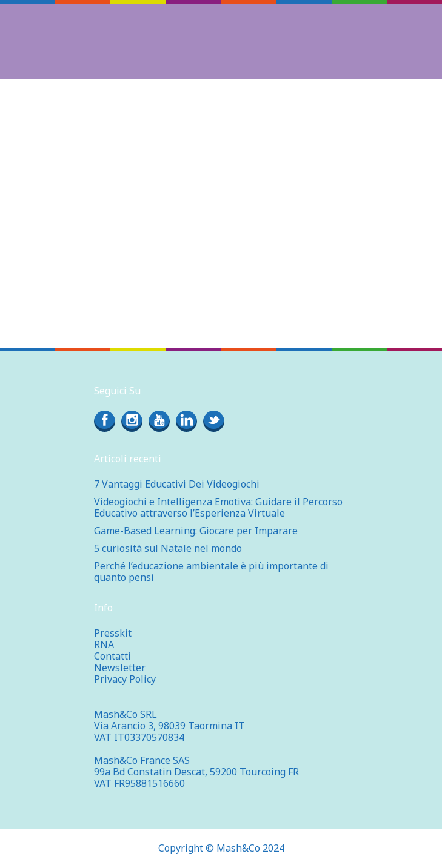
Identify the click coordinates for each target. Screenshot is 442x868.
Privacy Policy (125, 679)
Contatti (112, 656)
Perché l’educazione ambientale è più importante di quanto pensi (211, 571)
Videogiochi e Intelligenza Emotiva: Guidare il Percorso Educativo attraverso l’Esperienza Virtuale (218, 507)
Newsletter (120, 668)
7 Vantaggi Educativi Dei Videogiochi (177, 484)
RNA (104, 644)
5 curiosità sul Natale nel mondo (168, 548)
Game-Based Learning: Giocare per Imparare (196, 531)
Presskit (113, 633)
